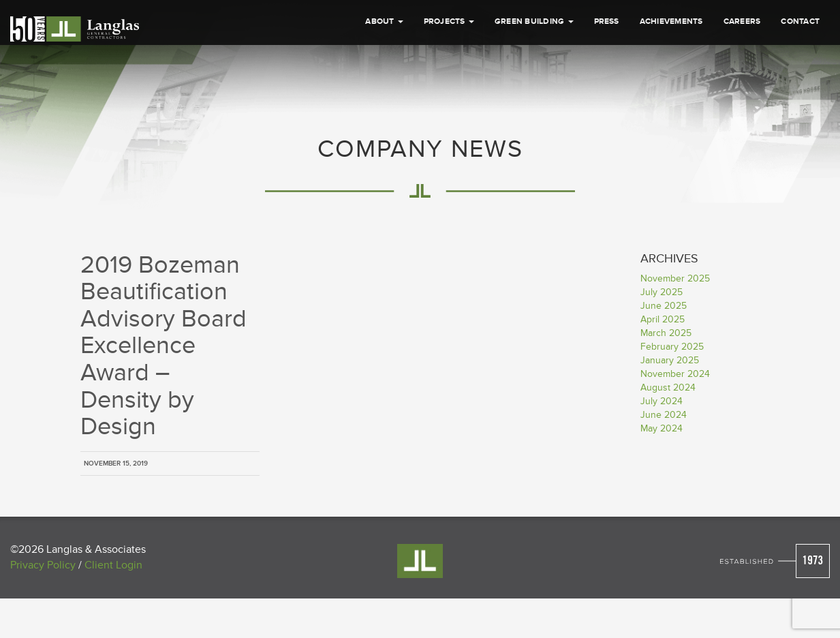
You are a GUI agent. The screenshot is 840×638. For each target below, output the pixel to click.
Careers (742, 21)
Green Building (534, 21)
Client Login (113, 565)
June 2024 (664, 415)
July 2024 (662, 401)
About (384, 21)
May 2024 (662, 428)
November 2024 (675, 374)
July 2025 (662, 292)
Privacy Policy (43, 565)
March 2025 (666, 333)
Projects (449, 21)
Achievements (671, 21)
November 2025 (675, 278)
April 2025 (663, 319)
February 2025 (672, 347)
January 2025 (670, 360)
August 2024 (668, 388)
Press (607, 21)
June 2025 (664, 306)
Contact (800, 21)
